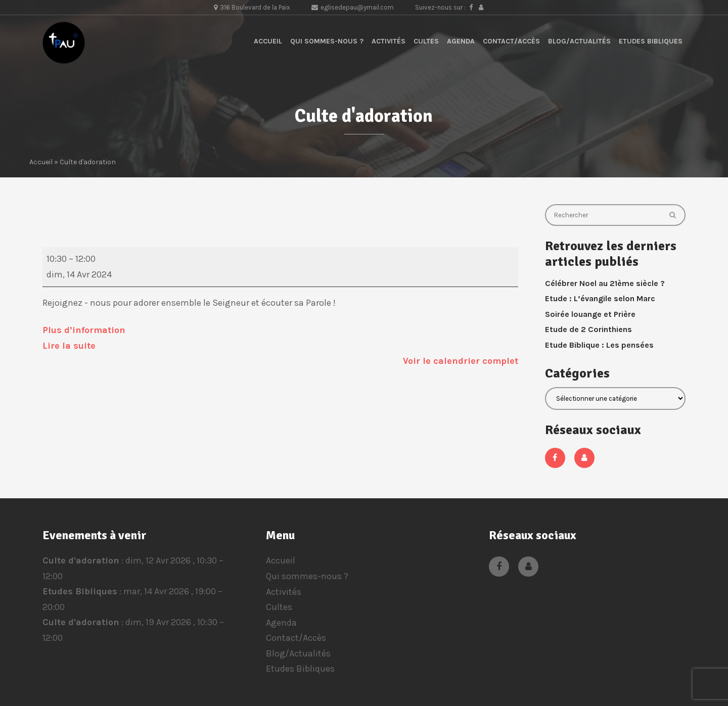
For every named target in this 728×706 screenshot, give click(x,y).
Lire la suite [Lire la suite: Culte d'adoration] (69, 346)
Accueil (268, 41)
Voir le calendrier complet (461, 361)
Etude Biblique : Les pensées (599, 345)
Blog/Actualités (579, 41)
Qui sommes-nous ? (327, 41)
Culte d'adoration (81, 560)
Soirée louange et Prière (590, 314)
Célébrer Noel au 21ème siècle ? (605, 283)
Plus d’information (84, 330)
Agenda (461, 41)
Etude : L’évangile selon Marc (600, 298)
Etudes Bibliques (651, 41)
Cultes (426, 41)
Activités (389, 41)
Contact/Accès (511, 41)
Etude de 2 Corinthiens (588, 329)
